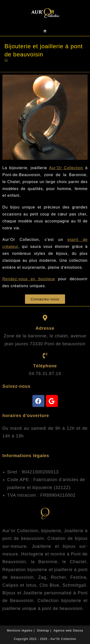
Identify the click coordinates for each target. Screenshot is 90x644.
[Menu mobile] (45, 31)
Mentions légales (20, 631)
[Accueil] (6, 60)
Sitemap (43, 631)
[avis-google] (52, 401)
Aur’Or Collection (66, 168)
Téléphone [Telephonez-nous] (45, 366)
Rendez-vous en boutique (29, 279)
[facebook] (38, 401)
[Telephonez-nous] (45, 355)
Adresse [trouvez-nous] (45, 328)
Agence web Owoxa (68, 631)
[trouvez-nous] (45, 318)
